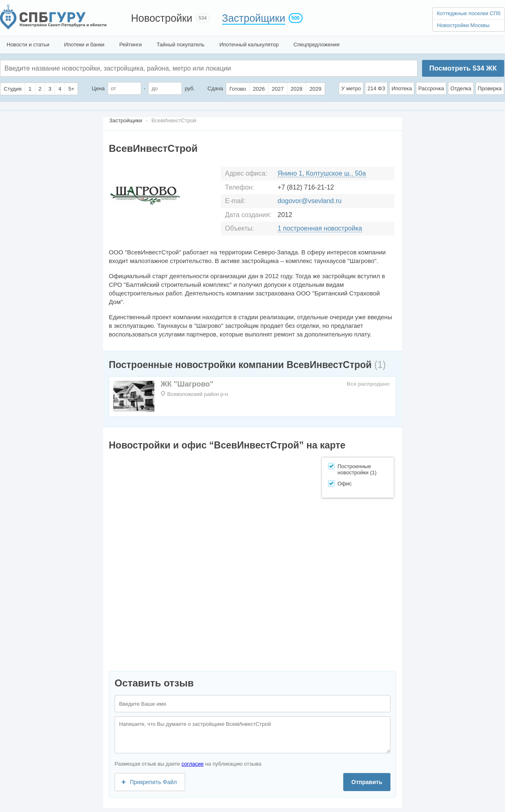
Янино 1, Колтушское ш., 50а (322, 173)
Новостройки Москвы (463, 25)
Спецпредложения (317, 45)
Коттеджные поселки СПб (469, 13)
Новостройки (162, 18)
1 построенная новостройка (320, 228)
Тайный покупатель (180, 45)
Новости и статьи (28, 45)
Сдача (215, 88)
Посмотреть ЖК (463, 68)
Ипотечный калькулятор (249, 45)
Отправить (367, 782)
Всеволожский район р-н (197, 394)
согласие (193, 764)
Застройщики (254, 18)
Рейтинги (130, 45)
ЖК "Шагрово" (187, 384)
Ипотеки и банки (84, 45)
